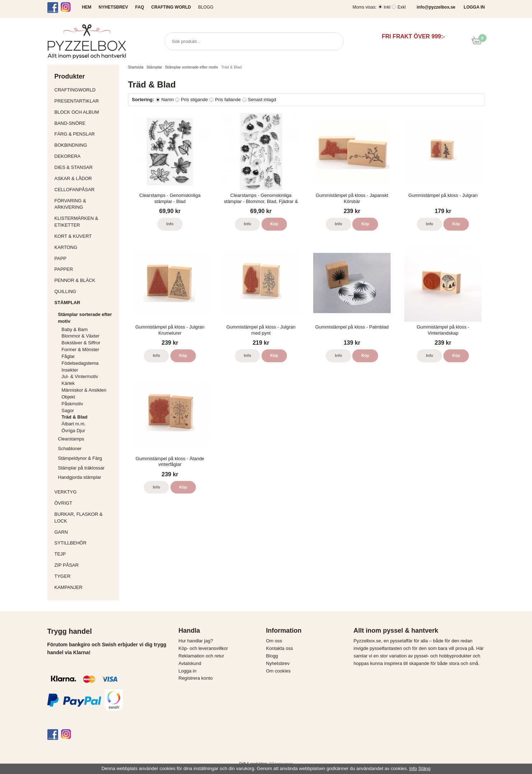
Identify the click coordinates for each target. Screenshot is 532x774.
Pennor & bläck (85, 280)
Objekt (69, 397)
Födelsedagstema (80, 363)
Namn (168, 100)
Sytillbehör (85, 543)
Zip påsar (67, 565)
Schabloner (70, 449)
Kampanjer (69, 587)
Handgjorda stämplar (80, 477)
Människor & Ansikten (84, 390)
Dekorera (85, 156)
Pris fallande (228, 100)
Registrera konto (196, 678)
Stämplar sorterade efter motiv (87, 318)
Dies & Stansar (85, 167)
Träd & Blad (75, 417)
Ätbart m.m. (74, 424)
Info (170, 224)
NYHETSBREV (113, 7)
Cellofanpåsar (75, 190)
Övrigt (63, 503)
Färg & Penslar (85, 134)
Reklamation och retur (201, 656)
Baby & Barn (75, 329)
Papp (85, 258)
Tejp (85, 554)
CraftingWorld (85, 90)
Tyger (85, 576)
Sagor (68, 410)
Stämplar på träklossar (81, 468)
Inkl (387, 7)
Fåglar (68, 356)
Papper (85, 269)
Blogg (206, 7)
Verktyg (85, 492)
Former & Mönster (81, 350)
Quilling (85, 291)
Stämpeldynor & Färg (80, 458)
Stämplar (85, 303)
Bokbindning (85, 145)
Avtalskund (190, 663)
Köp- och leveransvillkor (203, 648)
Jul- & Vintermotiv (80, 376)
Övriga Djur (74, 431)
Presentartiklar (85, 101)
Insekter (70, 370)
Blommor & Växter (81, 336)
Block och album (85, 112)
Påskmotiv (72, 404)
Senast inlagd (262, 100)
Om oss (274, 641)
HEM (87, 7)
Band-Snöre (85, 123)
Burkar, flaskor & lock (85, 518)
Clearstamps (71, 439)
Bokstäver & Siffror (81, 343)
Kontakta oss (280, 648)
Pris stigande (194, 100)
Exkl (402, 7)
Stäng (424, 768)
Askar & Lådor (73, 178)
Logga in (188, 671)
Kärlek (68, 383)
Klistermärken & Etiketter (85, 222)
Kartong (85, 247)
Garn (85, 532)
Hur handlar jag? (196, 641)
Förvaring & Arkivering (85, 204)
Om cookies (279, 671)
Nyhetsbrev (278, 663)
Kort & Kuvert (85, 236)
